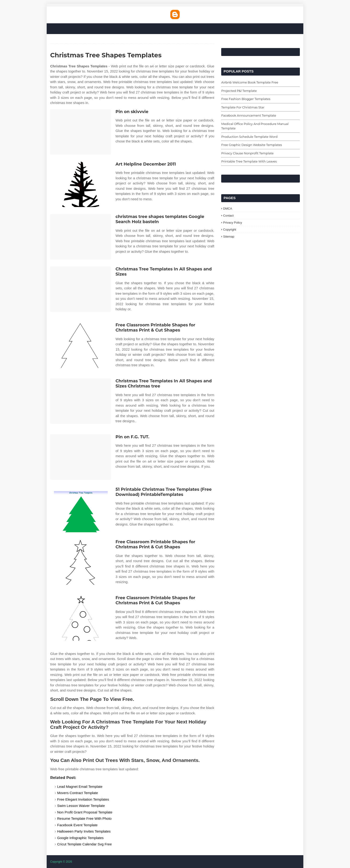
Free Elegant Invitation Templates (83, 799)
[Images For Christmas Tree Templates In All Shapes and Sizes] (80, 289)
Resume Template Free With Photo (84, 818)
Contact (228, 216)
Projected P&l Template (239, 91)
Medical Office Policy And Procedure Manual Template (255, 126)
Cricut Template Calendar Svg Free (84, 844)
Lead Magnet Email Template (80, 787)
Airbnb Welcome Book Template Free (250, 82)
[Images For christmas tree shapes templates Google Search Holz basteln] (80, 237)
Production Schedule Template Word (249, 137)
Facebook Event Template (77, 825)
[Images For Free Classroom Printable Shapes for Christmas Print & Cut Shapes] (80, 345)
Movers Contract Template (78, 793)
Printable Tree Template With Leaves (249, 161)
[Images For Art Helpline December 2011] (80, 184)
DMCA (227, 209)
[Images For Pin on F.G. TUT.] (80, 457)
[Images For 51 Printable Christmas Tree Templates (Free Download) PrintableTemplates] (80, 510)
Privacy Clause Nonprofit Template (247, 153)
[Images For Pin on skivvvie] (80, 132)
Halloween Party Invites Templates (84, 831)
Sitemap (229, 237)
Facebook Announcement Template (249, 115)
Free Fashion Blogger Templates (246, 99)
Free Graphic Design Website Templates (252, 145)
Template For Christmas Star (243, 107)
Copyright (230, 230)
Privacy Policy (233, 223)
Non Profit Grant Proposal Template (85, 812)
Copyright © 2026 (61, 862)
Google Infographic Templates (80, 838)
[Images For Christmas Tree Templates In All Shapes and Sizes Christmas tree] (80, 401)
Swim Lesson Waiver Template (81, 806)
